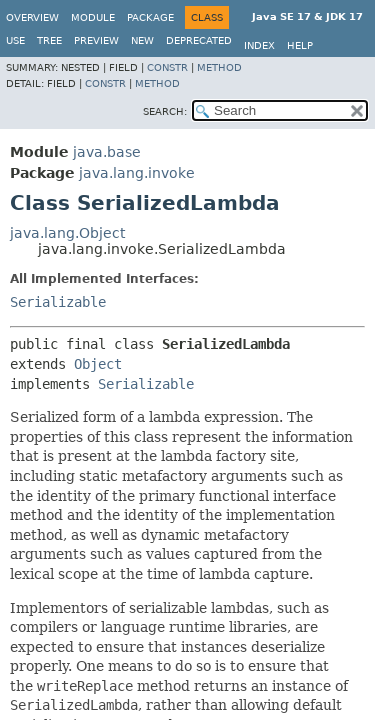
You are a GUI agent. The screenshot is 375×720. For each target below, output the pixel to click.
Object (98, 364)
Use (15, 40)
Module (93, 17)
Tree (49, 40)
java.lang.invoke (137, 173)
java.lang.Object (67, 233)
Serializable (58, 302)
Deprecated (199, 40)
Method (219, 67)
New (142, 40)
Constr (167, 67)
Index (259, 45)
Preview (96, 40)
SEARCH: (165, 111)
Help (300, 45)
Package (150, 17)
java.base (107, 152)
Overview (32, 17)
